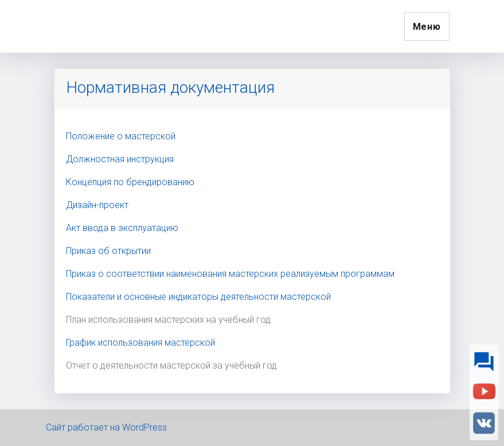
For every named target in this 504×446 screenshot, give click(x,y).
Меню (427, 27)
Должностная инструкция (120, 159)
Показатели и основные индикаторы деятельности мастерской (198, 297)
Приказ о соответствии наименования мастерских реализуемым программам (230, 274)
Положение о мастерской (121, 136)
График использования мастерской (140, 343)
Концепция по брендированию (130, 182)
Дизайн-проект (97, 205)
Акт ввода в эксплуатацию (122, 228)
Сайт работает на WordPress (106, 427)
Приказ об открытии (108, 251)
